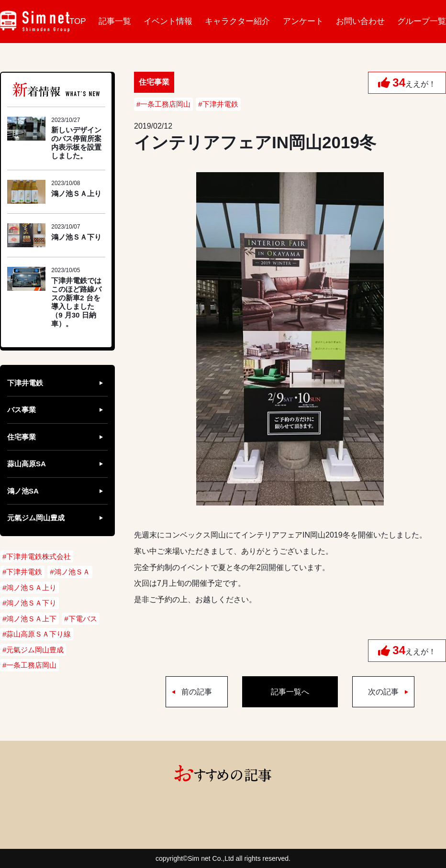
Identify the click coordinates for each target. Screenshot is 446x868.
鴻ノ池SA (23, 491)
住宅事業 (22, 437)
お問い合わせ (360, 21)
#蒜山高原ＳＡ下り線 (37, 634)
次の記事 (383, 692)
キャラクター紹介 (237, 21)
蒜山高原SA (27, 464)
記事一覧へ (290, 692)
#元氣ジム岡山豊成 (33, 650)
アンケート (303, 21)
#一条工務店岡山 (163, 104)
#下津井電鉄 (218, 104)
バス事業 (22, 410)
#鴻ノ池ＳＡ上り (29, 588)
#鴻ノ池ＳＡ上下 (29, 619)
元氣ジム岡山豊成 (36, 518)
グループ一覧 (422, 21)
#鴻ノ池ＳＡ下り (29, 603)
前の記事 (197, 692)
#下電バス (80, 619)
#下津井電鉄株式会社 (37, 556)
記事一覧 (115, 21)
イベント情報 (168, 21)
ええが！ (414, 82)
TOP (78, 21)
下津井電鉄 (25, 383)
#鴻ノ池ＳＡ (70, 572)
